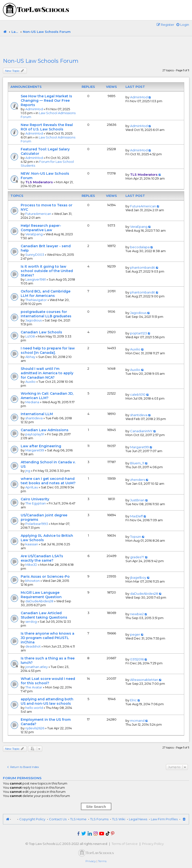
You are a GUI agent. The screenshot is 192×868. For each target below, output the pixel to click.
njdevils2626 (35, 728)
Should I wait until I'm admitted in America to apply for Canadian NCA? (47, 373)
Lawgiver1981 (36, 279)
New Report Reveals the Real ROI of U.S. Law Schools (47, 127)
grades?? (137, 557)
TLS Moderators (39, 182)
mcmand (137, 721)
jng (28, 471)
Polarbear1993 (37, 524)
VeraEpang (34, 234)
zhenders (138, 480)
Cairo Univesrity (35, 499)
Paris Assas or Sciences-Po (45, 576)
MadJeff (136, 516)
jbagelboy (138, 577)
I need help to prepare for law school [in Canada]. (48, 350)
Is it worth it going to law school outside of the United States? (47, 271)
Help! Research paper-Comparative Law (41, 228)
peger (135, 634)
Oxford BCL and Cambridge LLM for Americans (46, 293)
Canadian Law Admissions (45, 430)
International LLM (37, 414)
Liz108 (30, 336)
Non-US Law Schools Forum (41, 61)
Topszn (136, 537)
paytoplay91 (35, 434)
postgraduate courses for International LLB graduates (46, 314)
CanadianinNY (141, 431)
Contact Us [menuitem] (58, 819)
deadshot (33, 646)
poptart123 (139, 333)
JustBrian (137, 500)
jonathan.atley (37, 667)
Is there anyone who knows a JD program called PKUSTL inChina (48, 638)
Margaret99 (35, 450)
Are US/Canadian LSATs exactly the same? (42, 558)
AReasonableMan (144, 680)
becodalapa (140, 247)
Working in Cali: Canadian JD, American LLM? (47, 396)
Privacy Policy (153, 844)
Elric (133, 700)
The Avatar (34, 687)
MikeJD (31, 565)
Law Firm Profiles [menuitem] (164, 819)
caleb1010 (138, 394)
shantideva (34, 418)
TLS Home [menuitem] (78, 819)
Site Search (96, 807)
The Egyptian (36, 503)
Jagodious (34, 320)
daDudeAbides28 (39, 601)
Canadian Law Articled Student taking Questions (44, 615)
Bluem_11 (137, 463)
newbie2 (137, 614)
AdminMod (34, 109)
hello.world (34, 708)
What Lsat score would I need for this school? (48, 681)
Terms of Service (125, 844)
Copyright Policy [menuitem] (32, 819)
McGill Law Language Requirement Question (41, 595)
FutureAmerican (38, 214)
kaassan (32, 544)
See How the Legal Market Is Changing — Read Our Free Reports (46, 101)
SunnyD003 (35, 255)
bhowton (33, 581)
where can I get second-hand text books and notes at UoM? (48, 481)
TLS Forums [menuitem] (99, 819)
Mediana (32, 402)
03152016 (137, 659)
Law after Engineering (41, 446)
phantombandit (143, 267)
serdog (31, 621)
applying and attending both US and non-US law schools (47, 701)
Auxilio (135, 349)
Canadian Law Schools (41, 332)
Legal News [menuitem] (138, 819)
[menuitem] (182, 25)
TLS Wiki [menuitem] (119, 819)
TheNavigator (36, 300)
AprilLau (32, 487)
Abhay (30, 357)
